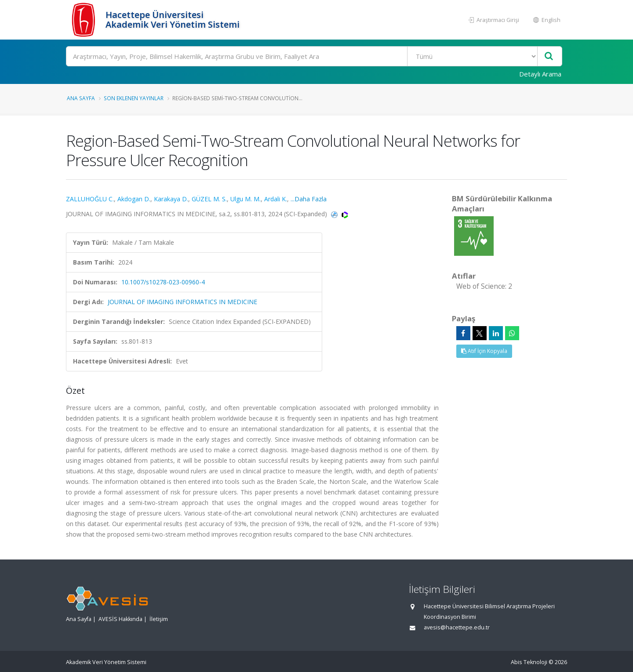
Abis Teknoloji (529, 662)
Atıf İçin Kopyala (484, 351)
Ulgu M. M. (246, 199)
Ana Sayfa (81, 98)
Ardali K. (276, 199)
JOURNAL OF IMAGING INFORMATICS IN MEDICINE (182, 302)
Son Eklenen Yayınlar (134, 98)
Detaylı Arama (540, 74)
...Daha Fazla (309, 199)
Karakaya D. (171, 199)
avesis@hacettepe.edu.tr (457, 627)
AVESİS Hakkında (120, 619)
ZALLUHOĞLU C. (90, 199)
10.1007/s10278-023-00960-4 (163, 282)
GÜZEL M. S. (209, 199)
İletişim (159, 619)
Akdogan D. (134, 199)
